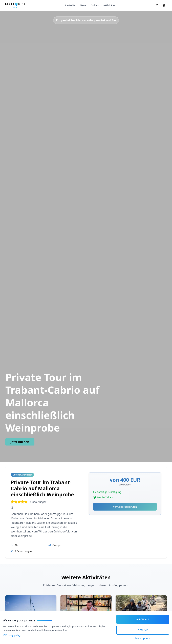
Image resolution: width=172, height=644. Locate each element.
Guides (95, 5)
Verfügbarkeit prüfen (125, 507)
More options (143, 638)
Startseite (70, 5)
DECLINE (143, 630)
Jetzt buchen (20, 442)
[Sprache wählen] (164, 5)
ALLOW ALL (143, 619)
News (83, 5)
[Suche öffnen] (157, 5)
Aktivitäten (109, 5)
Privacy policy (12, 635)
